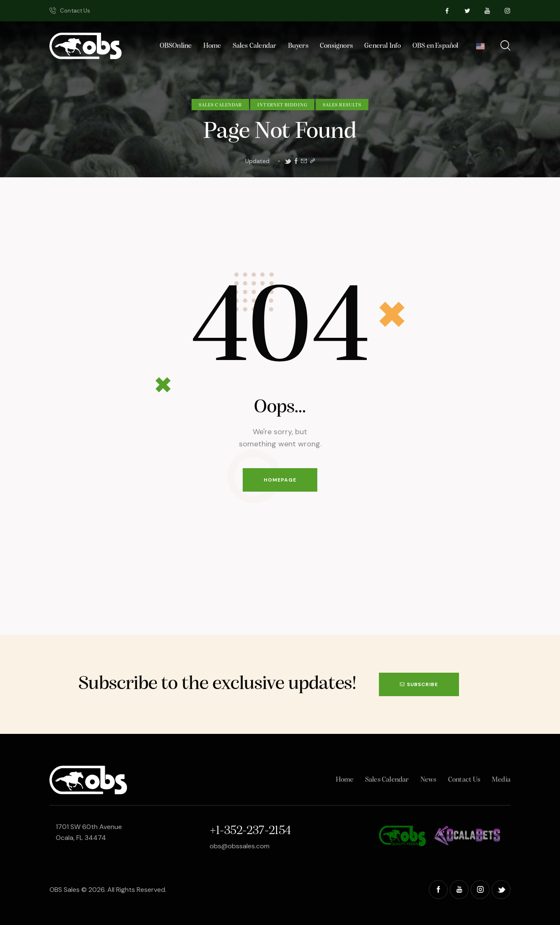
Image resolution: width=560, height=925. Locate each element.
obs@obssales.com (240, 846)
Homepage (280, 480)
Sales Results (342, 105)
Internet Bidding (282, 105)
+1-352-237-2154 (250, 831)
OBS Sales (65, 890)
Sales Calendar (220, 105)
